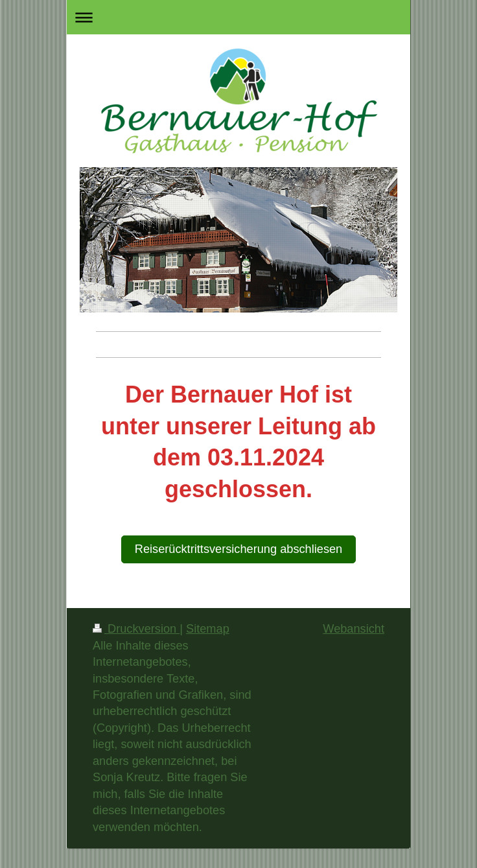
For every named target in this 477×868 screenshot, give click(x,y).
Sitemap (208, 629)
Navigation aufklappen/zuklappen (238, 17)
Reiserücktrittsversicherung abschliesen (238, 549)
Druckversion (136, 629)
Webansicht (354, 629)
